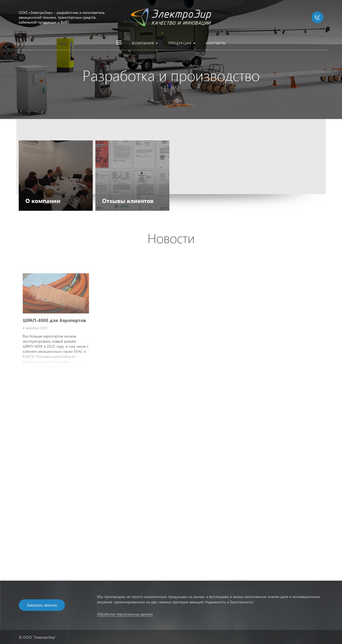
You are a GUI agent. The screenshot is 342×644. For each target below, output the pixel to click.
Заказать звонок (42, 605)
